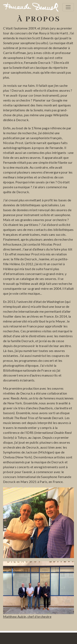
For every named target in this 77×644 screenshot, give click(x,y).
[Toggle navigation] (68, 7)
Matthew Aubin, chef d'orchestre (27, 616)
